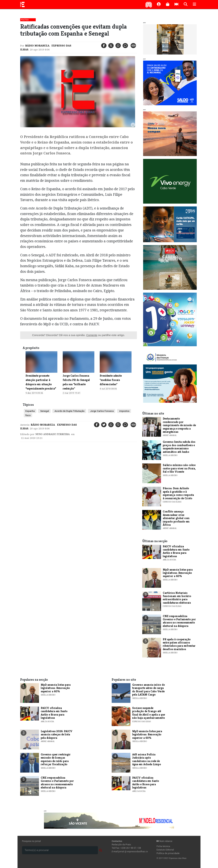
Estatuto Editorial (165, 850)
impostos (124, 411)
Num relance (164, 841)
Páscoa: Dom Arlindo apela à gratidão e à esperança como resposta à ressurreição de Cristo (178, 493)
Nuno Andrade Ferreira (53, 434)
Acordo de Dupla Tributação (69, 411)
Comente (92, 335)
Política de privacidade (168, 853)
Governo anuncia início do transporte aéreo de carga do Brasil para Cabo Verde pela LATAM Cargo (149, 690)
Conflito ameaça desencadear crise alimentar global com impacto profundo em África (176, 518)
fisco (28, 415)
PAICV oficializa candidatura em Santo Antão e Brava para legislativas (176, 551)
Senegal (44, 411)
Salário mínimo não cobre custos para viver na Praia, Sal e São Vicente (179, 468)
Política (25, 20)
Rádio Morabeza (37, 46)
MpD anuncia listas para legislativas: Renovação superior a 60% (178, 573)
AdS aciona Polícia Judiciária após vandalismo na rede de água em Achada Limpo (147, 759)
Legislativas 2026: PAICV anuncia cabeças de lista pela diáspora (57, 734)
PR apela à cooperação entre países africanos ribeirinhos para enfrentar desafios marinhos (179, 644)
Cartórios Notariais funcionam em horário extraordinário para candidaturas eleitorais (177, 598)
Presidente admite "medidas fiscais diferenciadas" (111, 380)
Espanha (30, 411)
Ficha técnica (163, 846)
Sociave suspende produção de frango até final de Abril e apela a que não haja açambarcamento (149, 713)
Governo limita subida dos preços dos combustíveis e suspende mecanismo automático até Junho (179, 447)
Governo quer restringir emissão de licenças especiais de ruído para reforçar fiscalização (56, 759)
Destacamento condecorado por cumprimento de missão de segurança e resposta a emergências (179, 425)
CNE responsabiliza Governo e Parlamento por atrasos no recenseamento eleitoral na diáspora (179, 621)
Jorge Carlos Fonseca (102, 411)
